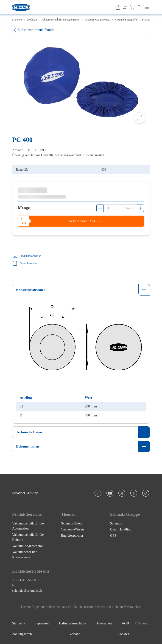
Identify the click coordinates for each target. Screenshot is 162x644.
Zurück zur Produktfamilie (33, 30)
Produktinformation (30, 256)
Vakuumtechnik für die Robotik (28, 537)
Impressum (42, 623)
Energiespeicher (72, 536)
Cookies (123, 634)
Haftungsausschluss (73, 623)
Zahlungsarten (22, 634)
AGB (126, 623)
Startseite (17, 20)
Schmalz (116, 523)
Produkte (32, 20)
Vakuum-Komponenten (98, 20)
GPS (113, 536)
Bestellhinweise (28, 263)
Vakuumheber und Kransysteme (25, 555)
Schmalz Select (72, 523)
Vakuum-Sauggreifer (126, 20)
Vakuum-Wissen (72, 529)
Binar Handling (121, 529)
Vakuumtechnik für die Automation (61, 20)
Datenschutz (104, 623)
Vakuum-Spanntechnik (28, 546)
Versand (75, 634)
